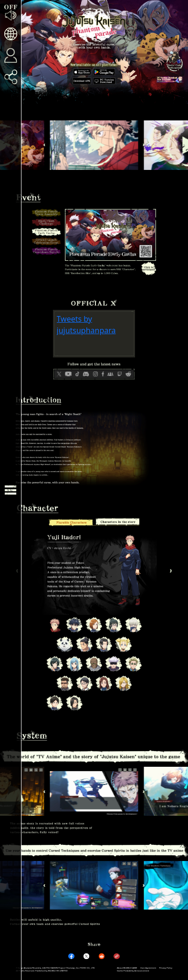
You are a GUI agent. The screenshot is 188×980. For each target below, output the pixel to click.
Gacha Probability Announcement (133, 970)
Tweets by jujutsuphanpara (86, 325)
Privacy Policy (166, 968)
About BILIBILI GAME (127, 968)
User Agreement (148, 968)
